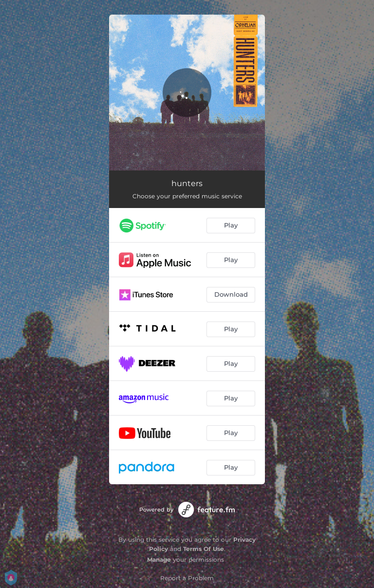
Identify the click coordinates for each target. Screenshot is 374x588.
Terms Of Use (204, 549)
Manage (159, 560)
